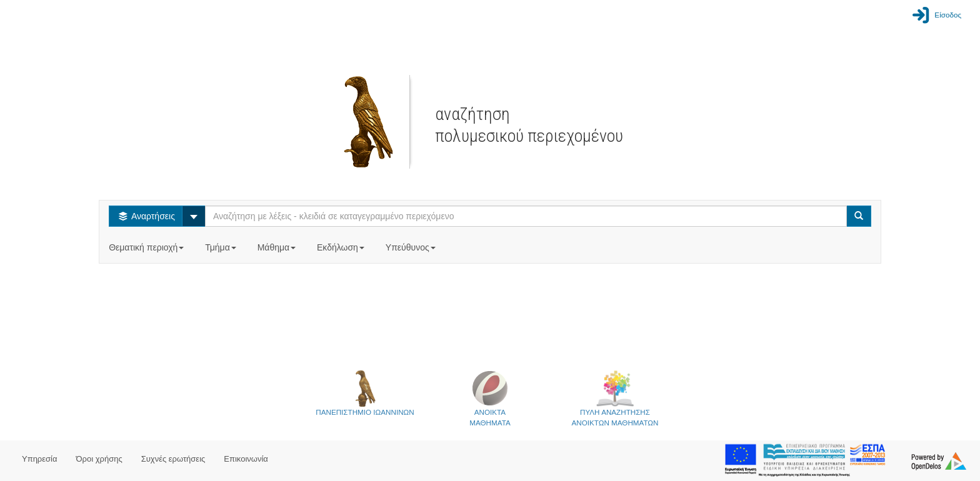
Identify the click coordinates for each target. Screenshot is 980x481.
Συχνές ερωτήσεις (173, 459)
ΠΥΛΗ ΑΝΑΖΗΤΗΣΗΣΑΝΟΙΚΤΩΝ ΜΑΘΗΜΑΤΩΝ (615, 398)
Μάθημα (278, 247)
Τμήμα (222, 247)
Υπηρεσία (40, 459)
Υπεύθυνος (412, 247)
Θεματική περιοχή (147, 247)
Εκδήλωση (342, 247)
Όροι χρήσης (99, 459)
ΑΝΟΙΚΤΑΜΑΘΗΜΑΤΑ (490, 398)
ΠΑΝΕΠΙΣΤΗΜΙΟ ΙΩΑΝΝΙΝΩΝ (365, 393)
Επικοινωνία (246, 459)
